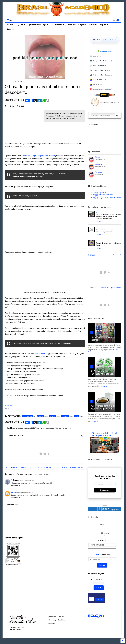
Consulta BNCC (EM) (98, 80)
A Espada (96, 196)
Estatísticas (62, 620)
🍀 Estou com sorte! (105, 51)
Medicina (24, 82)
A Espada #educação (99, 193)
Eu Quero (105, 490)
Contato (62, 616)
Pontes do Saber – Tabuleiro (100, 70)
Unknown (14, 492)
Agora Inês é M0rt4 (98, 199)
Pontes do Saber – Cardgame (101, 75)
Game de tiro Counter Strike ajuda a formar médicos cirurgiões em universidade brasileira (109, 217)
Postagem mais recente (18, 468)
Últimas (92, 255)
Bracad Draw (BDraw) (98, 66)
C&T (21, 25)
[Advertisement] (23, 126)
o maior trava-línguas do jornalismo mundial (38, 156)
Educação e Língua (77, 25)
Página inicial (45, 468)
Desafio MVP (95, 56)
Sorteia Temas (96, 85)
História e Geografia (99, 25)
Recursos (11, 29)
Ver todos (117, 255)
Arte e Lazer (58, 25)
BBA (8, 409)
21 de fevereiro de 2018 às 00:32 (26, 480)
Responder (16, 486)
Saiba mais (100, 221)
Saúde (14, 82)
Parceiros (52, 624)
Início (10, 25)
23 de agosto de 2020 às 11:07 (26, 492)
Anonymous (99, 165)
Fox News (10, 405)
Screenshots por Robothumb (96, 618)
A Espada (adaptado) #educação (103, 194)
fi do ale (97, 157)
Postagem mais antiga (73, 468)
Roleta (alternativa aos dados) (101, 89)
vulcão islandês (39, 354)
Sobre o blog (52, 620)
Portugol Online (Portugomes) (101, 61)
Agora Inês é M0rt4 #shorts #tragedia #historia (107, 197)
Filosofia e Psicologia (38, 25)
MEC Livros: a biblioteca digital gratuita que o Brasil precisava (104, 434)
